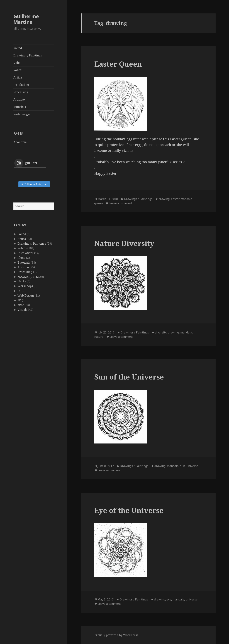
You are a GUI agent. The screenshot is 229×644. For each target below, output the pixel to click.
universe (192, 466)
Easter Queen (118, 64)
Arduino (19, 99)
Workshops (25, 286)
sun (182, 466)
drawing (164, 199)
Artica (18, 77)
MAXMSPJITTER (29, 277)
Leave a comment (120, 203)
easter (175, 199)
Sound (18, 48)
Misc (21, 305)
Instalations (21, 85)
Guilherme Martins (26, 19)
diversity (161, 332)
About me (20, 142)
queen (98, 203)
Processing (21, 92)
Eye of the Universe (129, 510)
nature (99, 337)
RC (19, 291)
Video (17, 63)
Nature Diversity (124, 243)
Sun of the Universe (129, 377)
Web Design (22, 114)
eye (169, 599)
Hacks (22, 281)
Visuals (22, 310)
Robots (18, 70)
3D (19, 300)
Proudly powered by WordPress (116, 635)
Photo (21, 258)
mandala (186, 199)
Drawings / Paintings (28, 55)
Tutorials (20, 107)
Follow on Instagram (34, 184)
